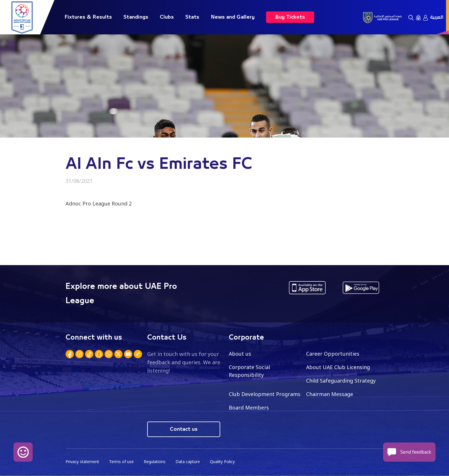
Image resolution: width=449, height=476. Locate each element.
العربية (437, 17)
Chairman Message (330, 394)
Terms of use (122, 462)
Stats (192, 17)
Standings (136, 17)
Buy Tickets (290, 17)
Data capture (189, 462)
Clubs (167, 17)
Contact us (184, 429)
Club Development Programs (265, 394)
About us (240, 354)
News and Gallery (233, 17)
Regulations (156, 462)
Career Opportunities (333, 354)
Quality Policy (224, 462)
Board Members (249, 408)
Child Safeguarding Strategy (341, 381)
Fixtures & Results (88, 17)
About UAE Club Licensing (338, 367)
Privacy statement (83, 462)
